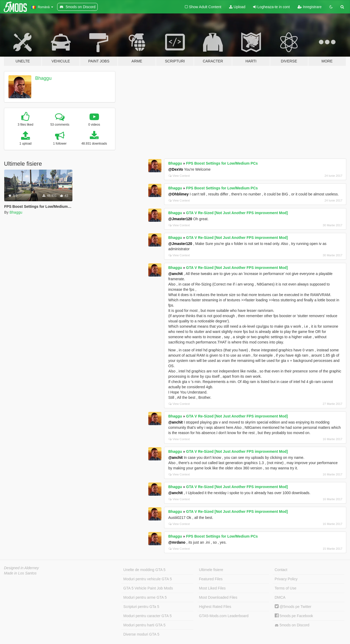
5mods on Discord (292, 625)
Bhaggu (43, 78)
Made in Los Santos (20, 573)
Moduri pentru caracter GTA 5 (147, 616)
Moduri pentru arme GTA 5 (145, 597)
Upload (237, 7)
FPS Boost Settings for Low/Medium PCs (222, 163)
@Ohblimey (178, 194)
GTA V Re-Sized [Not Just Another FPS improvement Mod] (237, 213)
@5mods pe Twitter (293, 607)
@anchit (176, 274)
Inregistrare (310, 7)
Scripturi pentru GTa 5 (141, 607)
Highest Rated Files (215, 607)
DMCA (280, 597)
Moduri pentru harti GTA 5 (144, 625)
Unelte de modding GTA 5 (144, 570)
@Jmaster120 (180, 219)
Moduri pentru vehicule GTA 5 (147, 579)
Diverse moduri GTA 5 (141, 634)
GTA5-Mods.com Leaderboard (224, 616)
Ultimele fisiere (211, 570)
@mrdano (177, 542)
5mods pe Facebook (294, 616)
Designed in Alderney (21, 568)
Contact (281, 570)
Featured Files (211, 579)
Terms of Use (285, 588)
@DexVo (176, 169)
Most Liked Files (212, 588)
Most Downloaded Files (218, 597)
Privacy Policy (286, 579)
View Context (179, 176)
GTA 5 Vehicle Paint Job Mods (148, 588)
